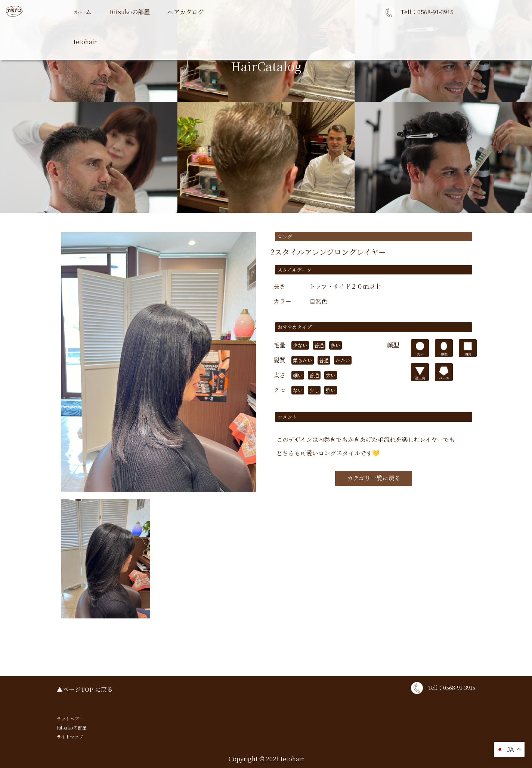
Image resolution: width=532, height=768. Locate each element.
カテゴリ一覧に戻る (374, 478)
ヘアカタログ (186, 12)
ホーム (83, 12)
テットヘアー (70, 718)
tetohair (85, 42)
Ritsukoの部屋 (130, 12)
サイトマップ (70, 736)
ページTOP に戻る (88, 689)
